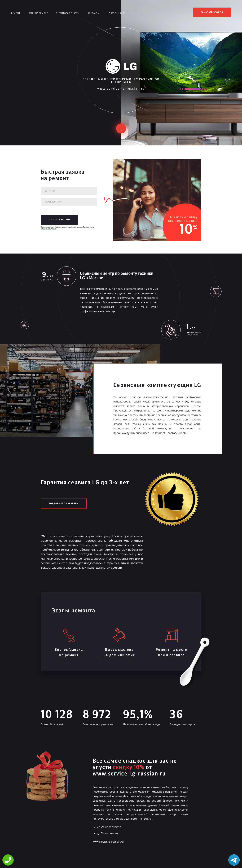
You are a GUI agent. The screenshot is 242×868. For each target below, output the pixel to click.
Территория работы (68, 13)
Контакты (93, 13)
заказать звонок (212, 12)
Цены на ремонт (38, 13)
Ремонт (16, 13)
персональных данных (48, 229)
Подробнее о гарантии (64, 504)
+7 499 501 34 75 (116, 13)
